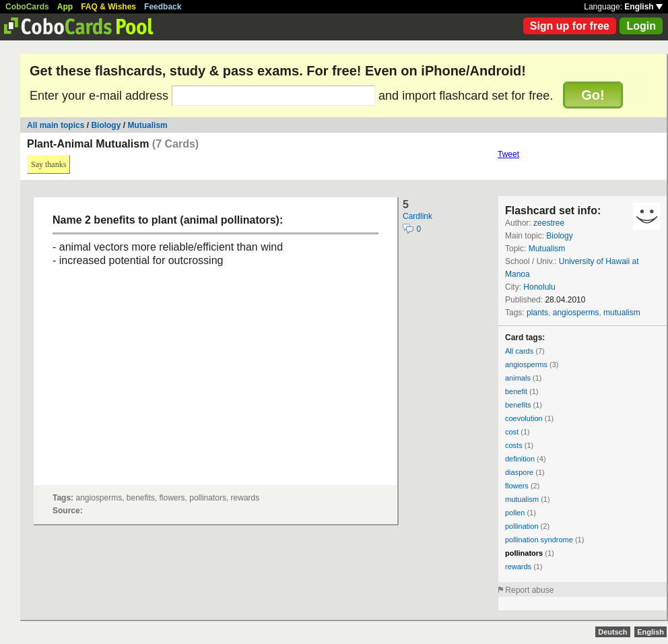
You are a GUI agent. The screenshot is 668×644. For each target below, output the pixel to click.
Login (641, 26)
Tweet (508, 154)
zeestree (549, 223)
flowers (517, 486)
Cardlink (417, 216)
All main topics (56, 125)
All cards (519, 351)
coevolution (524, 418)
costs (514, 445)
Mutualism (147, 125)
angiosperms (576, 313)
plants (537, 313)
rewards (518, 567)
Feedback (163, 7)
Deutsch (612, 632)
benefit (516, 391)
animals (518, 378)
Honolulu (539, 287)
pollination (522, 526)
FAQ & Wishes (108, 7)
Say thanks (48, 164)
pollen (515, 513)
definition (520, 459)
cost (512, 432)
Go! (593, 95)
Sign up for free (570, 26)
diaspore (519, 472)
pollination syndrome (539, 540)
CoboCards (27, 7)
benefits (518, 405)
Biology (106, 125)
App (65, 7)
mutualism (622, 313)
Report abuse (529, 590)
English (643, 7)
